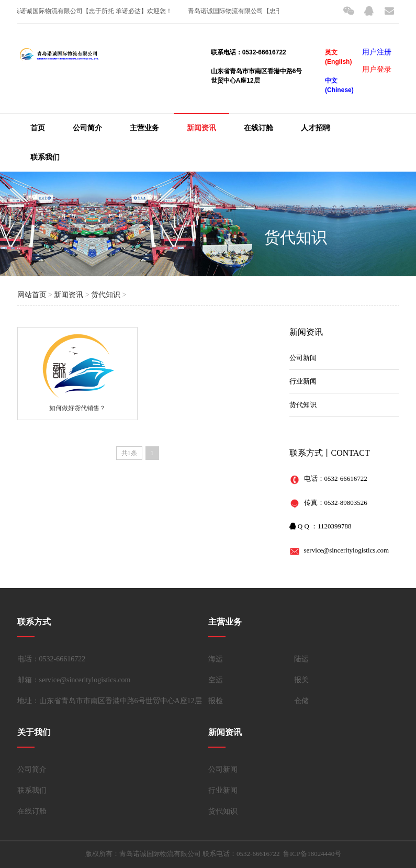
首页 (38, 128)
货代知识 (296, 237)
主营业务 (144, 128)
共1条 (129, 453)
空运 (216, 680)
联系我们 (45, 157)
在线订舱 (258, 128)
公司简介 (87, 128)
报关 (301, 680)
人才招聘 (316, 128)
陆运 (301, 659)
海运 (216, 659)
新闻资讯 (201, 128)
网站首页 (32, 295)
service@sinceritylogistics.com (347, 550)
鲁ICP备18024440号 (312, 854)
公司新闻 (303, 358)
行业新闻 (303, 381)
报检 (216, 701)
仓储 (301, 701)
